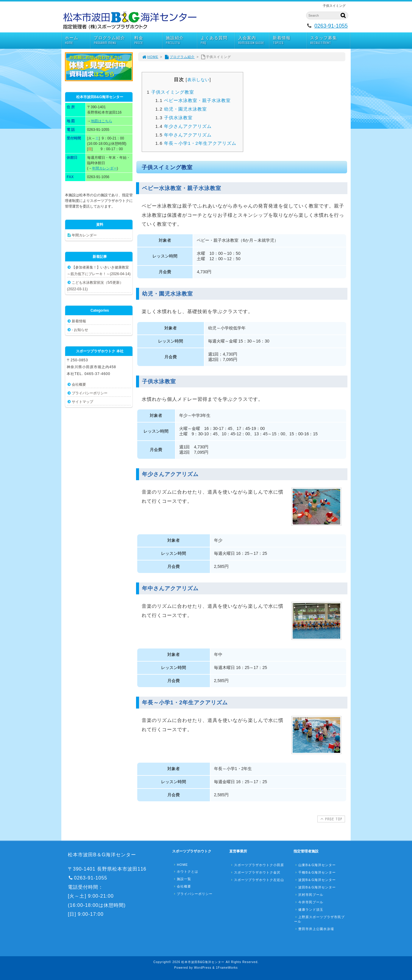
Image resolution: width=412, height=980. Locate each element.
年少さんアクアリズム (184, 126)
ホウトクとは (185, 871)
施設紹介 (181, 40)
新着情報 (290, 40)
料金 (148, 40)
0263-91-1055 (331, 26)
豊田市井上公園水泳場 (314, 929)
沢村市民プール (309, 895)
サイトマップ (82, 402)
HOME (150, 57)
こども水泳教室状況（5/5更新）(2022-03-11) (95, 286)
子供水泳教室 (174, 118)
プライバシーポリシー (90, 393)
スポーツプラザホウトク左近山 (257, 880)
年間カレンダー (104, 168)
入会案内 (254, 40)
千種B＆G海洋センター (315, 872)
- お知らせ (80, 330)
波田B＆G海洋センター (315, 887)
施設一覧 (182, 879)
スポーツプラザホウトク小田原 (257, 865)
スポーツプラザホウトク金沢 (255, 872)
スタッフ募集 (330, 40)
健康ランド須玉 (309, 910)
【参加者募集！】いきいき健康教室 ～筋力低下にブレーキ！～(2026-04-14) (99, 271)
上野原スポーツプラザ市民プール (319, 919)
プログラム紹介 (112, 40)
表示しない (198, 80)
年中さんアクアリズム (184, 135)
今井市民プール (309, 902)
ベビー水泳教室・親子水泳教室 (193, 100)
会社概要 (79, 384)
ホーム (78, 40)
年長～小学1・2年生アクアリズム (196, 143)
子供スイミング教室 (170, 92)
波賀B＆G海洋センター (315, 880)
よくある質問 (218, 40)
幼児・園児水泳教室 (181, 109)
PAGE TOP (331, 819)
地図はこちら (102, 121)
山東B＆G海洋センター (315, 865)
